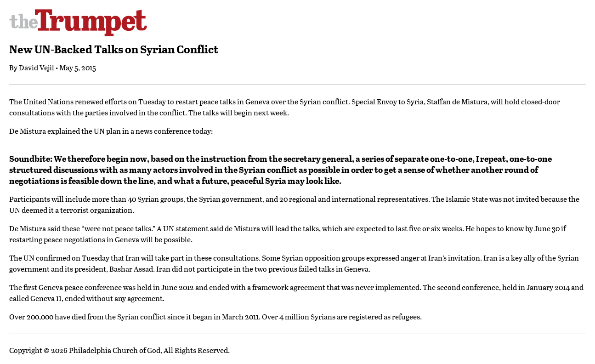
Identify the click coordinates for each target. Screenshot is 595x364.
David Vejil (37, 67)
